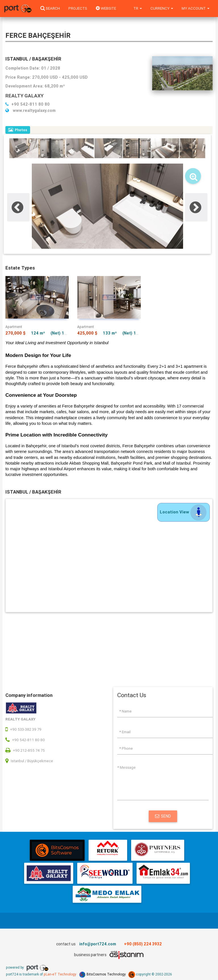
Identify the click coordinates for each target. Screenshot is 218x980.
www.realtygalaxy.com (31, 110)
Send (163, 816)
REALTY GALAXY (24, 96)
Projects (78, 8)
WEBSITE (106, 8)
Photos (18, 130)
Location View (184, 512)
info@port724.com (98, 944)
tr (138, 8)
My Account (196, 8)
